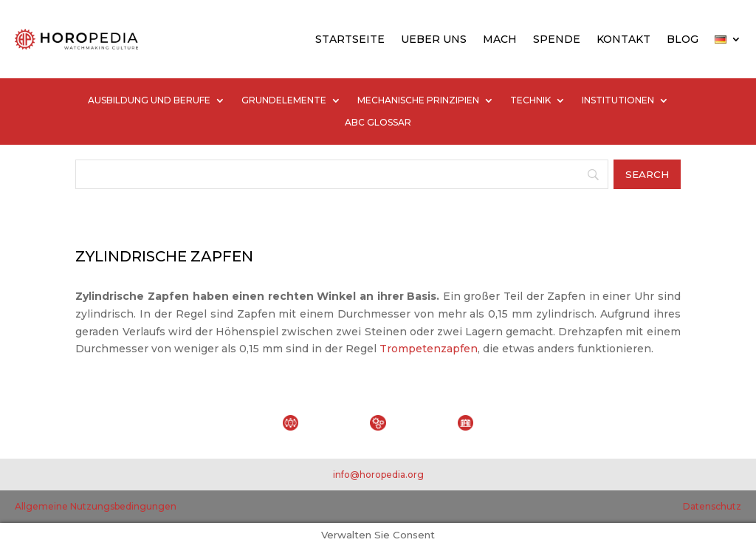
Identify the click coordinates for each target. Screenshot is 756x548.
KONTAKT (623, 39)
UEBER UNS (434, 39)
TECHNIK (530, 100)
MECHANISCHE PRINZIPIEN (418, 100)
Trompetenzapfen (429, 349)
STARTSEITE (350, 39)
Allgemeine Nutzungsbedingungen (96, 506)
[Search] (341, 174)
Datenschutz (712, 506)
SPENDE (557, 39)
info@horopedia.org (378, 475)
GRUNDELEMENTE (284, 100)
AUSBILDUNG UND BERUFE (149, 100)
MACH (500, 39)
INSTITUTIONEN (618, 100)
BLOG (683, 39)
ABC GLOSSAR (378, 123)
